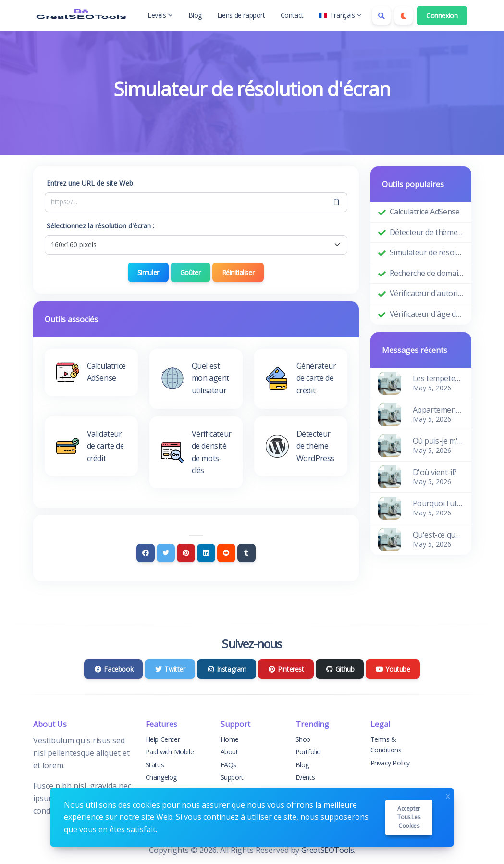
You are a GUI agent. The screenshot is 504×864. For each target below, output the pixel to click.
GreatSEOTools (328, 850)
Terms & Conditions (386, 745)
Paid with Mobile (170, 752)
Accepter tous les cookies (409, 817)
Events (305, 777)
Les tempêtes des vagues (438, 378)
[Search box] (381, 15)
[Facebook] (146, 553)
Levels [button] (160, 15)
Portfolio (308, 752)
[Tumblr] (246, 553)
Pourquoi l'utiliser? (438, 503)
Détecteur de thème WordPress (427, 232)
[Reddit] (226, 553)
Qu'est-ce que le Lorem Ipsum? (438, 535)
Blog (195, 15)
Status (155, 765)
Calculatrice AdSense (425, 212)
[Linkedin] (206, 553)
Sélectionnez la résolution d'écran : (100, 226)
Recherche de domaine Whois (427, 273)
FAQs (228, 765)
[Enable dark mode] (404, 15)
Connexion (442, 16)
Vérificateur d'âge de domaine (427, 314)
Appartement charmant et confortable (438, 410)
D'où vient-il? (435, 472)
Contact (292, 15)
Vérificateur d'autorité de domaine (427, 293)
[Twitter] (166, 553)
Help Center (163, 739)
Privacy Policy (390, 763)
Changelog (161, 777)
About (229, 752)
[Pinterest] (186, 553)
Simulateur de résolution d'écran (427, 252)
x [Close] (448, 795)
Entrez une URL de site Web (90, 183)
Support (232, 777)
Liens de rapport (241, 15)
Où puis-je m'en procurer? (438, 441)
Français (340, 15)
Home (230, 739)
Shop (303, 739)
